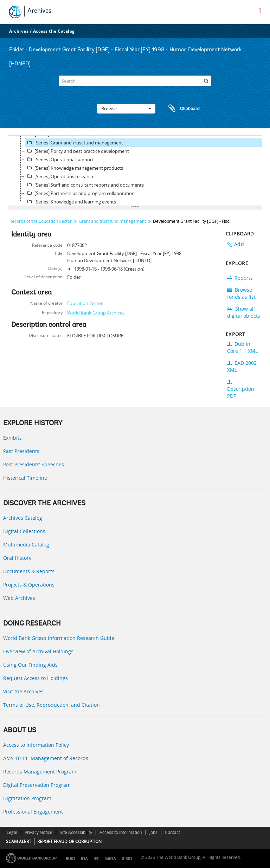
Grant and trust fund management (112, 221)
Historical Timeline (25, 478)
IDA (84, 859)
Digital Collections (24, 531)
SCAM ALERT (19, 841)
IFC (97, 859)
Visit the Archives (23, 691)
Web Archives (19, 598)
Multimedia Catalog (26, 545)
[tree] (135, 171)
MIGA (111, 859)
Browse (126, 109)
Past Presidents (21, 451)
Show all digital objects (244, 312)
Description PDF (241, 389)
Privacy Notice (38, 832)
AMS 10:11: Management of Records (46, 758)
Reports (240, 278)
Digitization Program (27, 798)
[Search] (135, 81)
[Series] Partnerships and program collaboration (80, 193)
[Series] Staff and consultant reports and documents (85, 185)
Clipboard (181, 109)
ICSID (127, 859)
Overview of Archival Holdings (38, 651)
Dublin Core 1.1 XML (242, 347)
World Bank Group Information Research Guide (59, 638)
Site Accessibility (76, 832)
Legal (12, 832)
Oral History (17, 558)
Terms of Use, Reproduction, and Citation (52, 705)
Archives (40, 11)
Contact (172, 832)
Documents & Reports (29, 571)
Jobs (153, 832)
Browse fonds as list (241, 293)
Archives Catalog (23, 518)
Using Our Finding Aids (30, 665)
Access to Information (121, 832)
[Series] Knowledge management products (74, 168)
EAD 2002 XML (242, 366)
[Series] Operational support (59, 160)
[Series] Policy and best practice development (77, 151)
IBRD (70, 859)
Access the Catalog (54, 31)
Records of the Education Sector (41, 221)
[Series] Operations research (59, 176)
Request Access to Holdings (36, 678)
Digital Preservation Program (37, 785)
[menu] (260, 11)
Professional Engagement (33, 812)
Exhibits (12, 438)
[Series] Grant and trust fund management (74, 143)
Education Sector (85, 303)
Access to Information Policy (36, 745)
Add (239, 244)
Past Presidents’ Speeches (34, 464)
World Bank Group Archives (96, 313)
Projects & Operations (29, 585)
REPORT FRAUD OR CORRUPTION (69, 841)
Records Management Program (40, 772)
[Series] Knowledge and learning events (71, 202)
